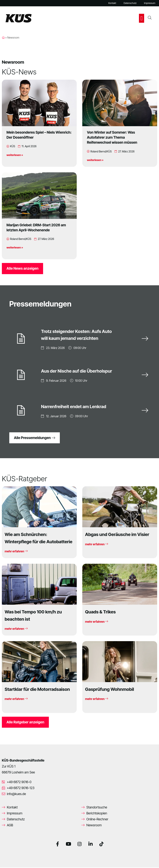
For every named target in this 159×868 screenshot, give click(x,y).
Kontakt (112, 3)
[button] (142, 18)
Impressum (150, 3)
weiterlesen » (15, 155)
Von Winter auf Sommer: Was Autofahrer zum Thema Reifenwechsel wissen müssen (112, 137)
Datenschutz (130, 3)
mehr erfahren (16, 552)
